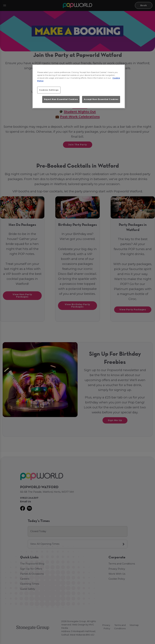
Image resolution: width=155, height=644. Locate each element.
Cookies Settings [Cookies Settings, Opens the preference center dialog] (49, 90)
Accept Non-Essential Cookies (101, 99)
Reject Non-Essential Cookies (61, 99)
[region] (79, 86)
